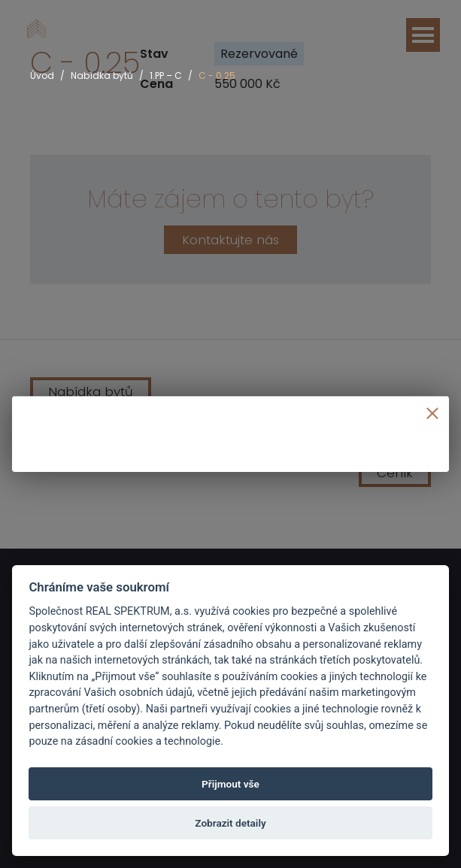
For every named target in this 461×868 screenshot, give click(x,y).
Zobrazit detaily (230, 823)
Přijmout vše (231, 784)
